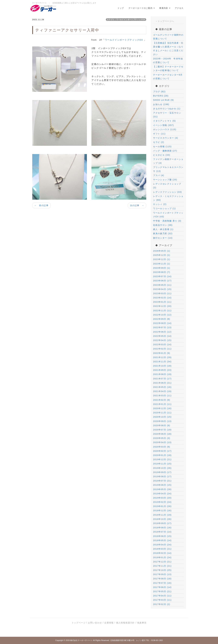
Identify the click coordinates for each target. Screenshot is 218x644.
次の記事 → (137, 205)
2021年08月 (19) (162, 374)
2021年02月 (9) (162, 400)
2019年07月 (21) (162, 481)
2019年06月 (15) (162, 485)
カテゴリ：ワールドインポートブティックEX (126, 19)
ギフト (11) (159, 134)
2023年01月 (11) (162, 302)
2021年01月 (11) (162, 404)
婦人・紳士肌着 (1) (163, 229)
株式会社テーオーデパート (81, 640)
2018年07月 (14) (162, 532)
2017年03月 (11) (162, 600)
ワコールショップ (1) (164, 208)
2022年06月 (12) (162, 332)
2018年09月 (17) (162, 523)
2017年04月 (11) (162, 596)
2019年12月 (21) (162, 459)
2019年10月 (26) (162, 468)
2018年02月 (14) (162, 553)
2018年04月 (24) (162, 545)
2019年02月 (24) (162, 502)
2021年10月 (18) (162, 366)
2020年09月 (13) (162, 421)
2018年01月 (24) (162, 557)
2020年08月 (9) (162, 425)
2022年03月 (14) (162, 345)
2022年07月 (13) (162, 327)
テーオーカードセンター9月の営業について (168, 77)
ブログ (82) (159, 92)
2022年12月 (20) (162, 306)
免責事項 (142, 623)
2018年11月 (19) (162, 515)
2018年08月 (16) (162, 528)
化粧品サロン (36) (163, 225)
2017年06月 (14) (162, 587)
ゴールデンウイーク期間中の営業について (168, 37)
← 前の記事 (41, 205)
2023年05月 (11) (162, 285)
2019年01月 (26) (162, 506)
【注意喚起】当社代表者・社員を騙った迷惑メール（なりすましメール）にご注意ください (168, 49)
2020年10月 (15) (162, 417)
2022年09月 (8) (162, 319)
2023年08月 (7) (162, 272)
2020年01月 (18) (162, 455)
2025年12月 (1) (162, 255)
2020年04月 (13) (162, 442)
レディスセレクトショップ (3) (167, 186)
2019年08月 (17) (162, 477)
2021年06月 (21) (162, 383)
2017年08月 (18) (162, 579)
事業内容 (165, 8)
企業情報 (109, 623)
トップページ (79, 623)
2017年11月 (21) (162, 566)
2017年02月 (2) (162, 604)
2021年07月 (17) (162, 379)
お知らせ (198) (161, 104)
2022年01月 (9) (162, 353)
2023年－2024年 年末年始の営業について (168, 60)
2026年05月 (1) (162, 251)
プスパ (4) (159, 175)
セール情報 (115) (162, 147)
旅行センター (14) (163, 238)
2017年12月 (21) (162, 562)
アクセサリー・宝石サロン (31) (167, 115)
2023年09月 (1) (162, 268)
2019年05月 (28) (162, 489)
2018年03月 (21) (162, 549)
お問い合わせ (95, 623)
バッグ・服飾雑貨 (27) (165, 151)
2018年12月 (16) (162, 510)
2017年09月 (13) (162, 574)
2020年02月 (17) (162, 451)
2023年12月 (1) (162, 259)
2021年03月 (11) (162, 396)
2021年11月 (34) (162, 362)
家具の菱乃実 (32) (163, 233)
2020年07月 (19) (162, 430)
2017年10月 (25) (162, 570)
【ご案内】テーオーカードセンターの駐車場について (168, 68)
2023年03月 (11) (162, 293)
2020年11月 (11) (162, 413)
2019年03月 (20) (162, 498)
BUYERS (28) (161, 96)
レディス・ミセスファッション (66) (168, 198)
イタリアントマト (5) (164, 121)
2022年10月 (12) (162, 315)
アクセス (179, 8)
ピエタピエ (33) (162, 155)
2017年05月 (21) (162, 591)
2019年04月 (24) (162, 494)
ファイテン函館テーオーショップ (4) (168, 161)
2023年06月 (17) (162, 281)
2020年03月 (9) (162, 447)
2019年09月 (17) (162, 472)
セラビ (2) (159, 142)
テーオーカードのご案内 (142, 8)
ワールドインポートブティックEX (124, 40)
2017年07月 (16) (162, 583)
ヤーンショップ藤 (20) (165, 180)
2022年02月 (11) (162, 349)
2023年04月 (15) (162, 289)
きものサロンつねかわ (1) (167, 109)
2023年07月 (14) (162, 276)
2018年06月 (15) (162, 536)
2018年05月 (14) (162, 540)
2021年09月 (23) (162, 370)
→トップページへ (165, 21)
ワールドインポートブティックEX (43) (168, 215)
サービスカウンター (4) (166, 138)
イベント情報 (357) (163, 125)
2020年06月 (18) (162, 434)
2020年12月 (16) (162, 408)
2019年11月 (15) (162, 464)
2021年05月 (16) (162, 387)
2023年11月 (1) (162, 264)
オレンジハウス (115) (165, 129)
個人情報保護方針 (125, 623)
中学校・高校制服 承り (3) (167, 221)
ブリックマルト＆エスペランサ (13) (168, 169)
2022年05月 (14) (162, 336)
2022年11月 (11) (162, 311)
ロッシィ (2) (160, 204)
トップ (121, 8)
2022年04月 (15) (162, 340)
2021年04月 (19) (162, 391)
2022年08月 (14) (162, 323)
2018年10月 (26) (162, 519)
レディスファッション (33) (167, 192)
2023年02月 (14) (162, 298)
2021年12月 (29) (162, 357)
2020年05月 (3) (162, 438)
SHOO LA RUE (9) (163, 100)
